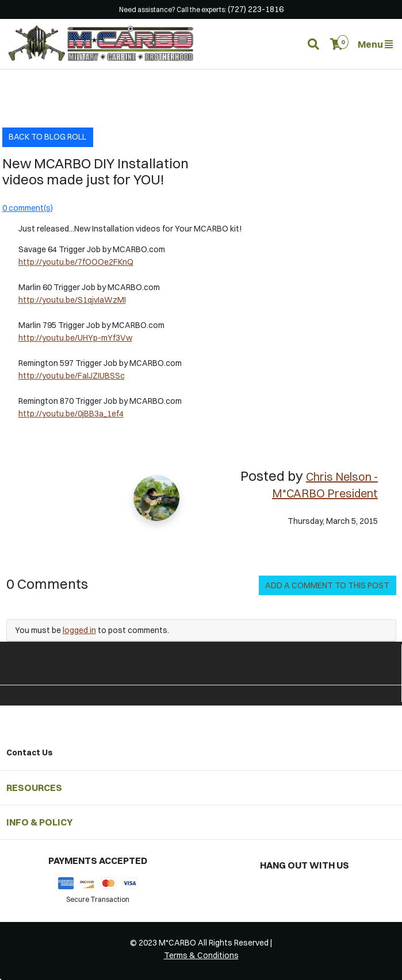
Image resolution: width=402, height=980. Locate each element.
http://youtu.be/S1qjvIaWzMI (72, 300)
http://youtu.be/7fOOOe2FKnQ (76, 262)
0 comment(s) (28, 208)
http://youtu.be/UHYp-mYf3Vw (75, 338)
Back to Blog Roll (47, 137)
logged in (79, 630)
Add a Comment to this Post (327, 585)
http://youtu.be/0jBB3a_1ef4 (71, 414)
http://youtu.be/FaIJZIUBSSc (72, 376)
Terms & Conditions (201, 955)
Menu (375, 44)
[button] (337, 44)
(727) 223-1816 (256, 9)
